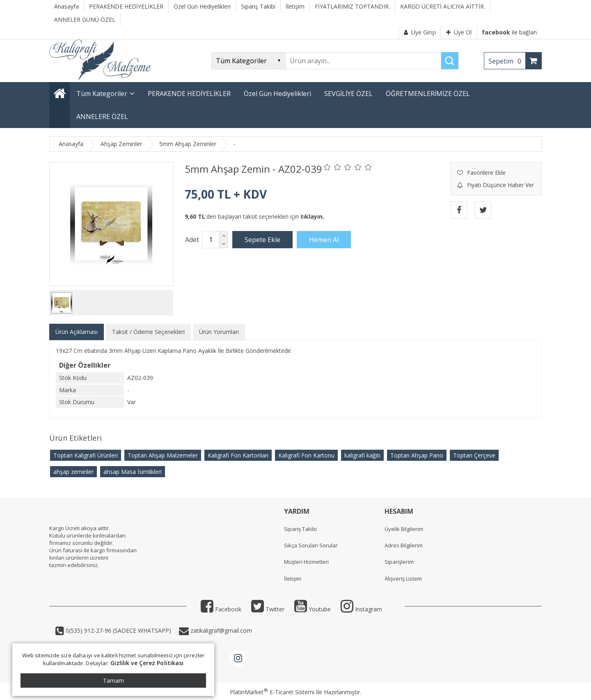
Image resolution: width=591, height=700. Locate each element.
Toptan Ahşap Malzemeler (163, 455)
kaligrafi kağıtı (362, 455)
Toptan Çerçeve (474, 455)
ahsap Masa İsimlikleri (133, 472)
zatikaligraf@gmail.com (220, 630)
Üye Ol (459, 32)
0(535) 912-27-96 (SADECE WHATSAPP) (118, 630)
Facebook (221, 609)
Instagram (361, 609)
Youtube (313, 609)
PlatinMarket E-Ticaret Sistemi (272, 692)
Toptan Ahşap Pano (417, 455)
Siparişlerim (399, 562)
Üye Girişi (420, 32)
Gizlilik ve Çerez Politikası (147, 663)
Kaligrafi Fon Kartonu (306, 455)
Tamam (113, 681)
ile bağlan (509, 32)
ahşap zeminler (73, 472)
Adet (192, 240)
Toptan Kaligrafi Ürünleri (86, 455)
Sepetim (507, 61)
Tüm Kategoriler (102, 94)
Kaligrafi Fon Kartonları (238, 455)
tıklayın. (312, 216)
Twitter (268, 609)
